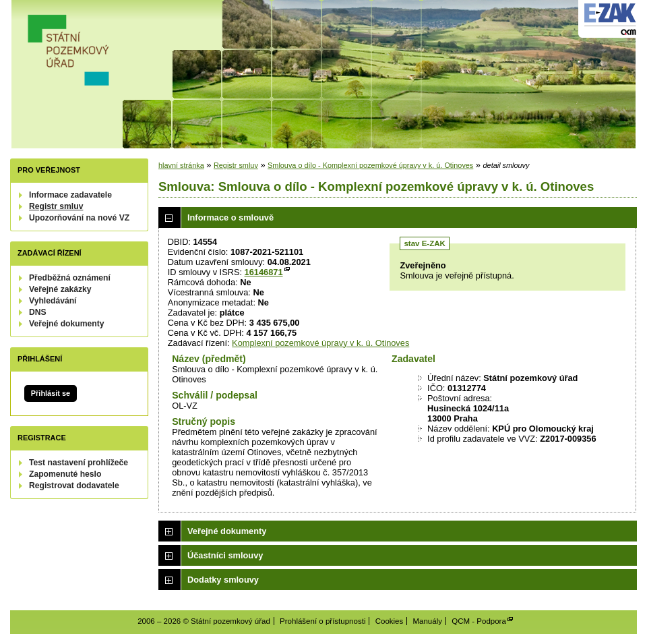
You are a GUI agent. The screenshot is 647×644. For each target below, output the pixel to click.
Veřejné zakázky (60, 289)
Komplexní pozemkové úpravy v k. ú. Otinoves (320, 343)
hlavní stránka (181, 165)
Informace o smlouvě (230, 217)
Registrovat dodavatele (74, 486)
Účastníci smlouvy (225, 555)
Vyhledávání (53, 301)
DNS (38, 312)
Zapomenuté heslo (65, 474)
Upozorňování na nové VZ (79, 218)
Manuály (427, 621)
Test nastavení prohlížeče (79, 463)
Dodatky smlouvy (223, 580)
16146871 (264, 272)
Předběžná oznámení (70, 278)
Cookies (390, 621)
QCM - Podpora (479, 621)
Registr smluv (56, 206)
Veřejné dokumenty (66, 324)
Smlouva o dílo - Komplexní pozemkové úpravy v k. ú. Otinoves (370, 165)
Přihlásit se (51, 393)
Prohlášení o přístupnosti (322, 621)
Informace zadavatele (70, 195)
